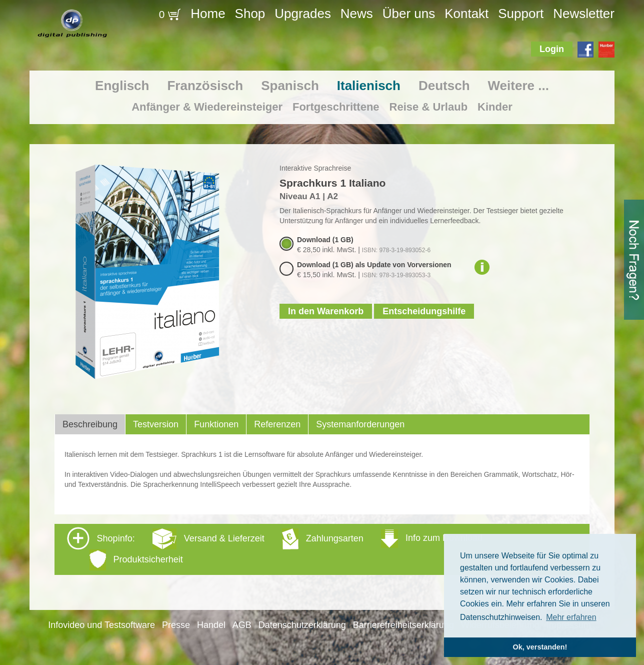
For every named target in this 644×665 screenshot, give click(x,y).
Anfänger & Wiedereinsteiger (207, 107)
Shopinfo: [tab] (275, 549)
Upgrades (303, 14)
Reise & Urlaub (429, 107)
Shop (250, 14)
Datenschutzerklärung (302, 625)
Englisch (122, 86)
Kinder (495, 107)
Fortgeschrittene (336, 107)
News (357, 14)
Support (521, 14)
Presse (176, 625)
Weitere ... (518, 86)
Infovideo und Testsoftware (101, 625)
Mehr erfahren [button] (571, 617)
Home (208, 14)
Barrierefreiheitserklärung (403, 625)
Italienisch (369, 86)
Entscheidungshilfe (424, 311)
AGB (242, 625)
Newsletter (584, 14)
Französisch (205, 86)
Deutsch (444, 86)
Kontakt (466, 14)
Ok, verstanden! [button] (540, 647)
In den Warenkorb (326, 311)
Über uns (409, 14)
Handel (211, 625)
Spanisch (290, 86)
